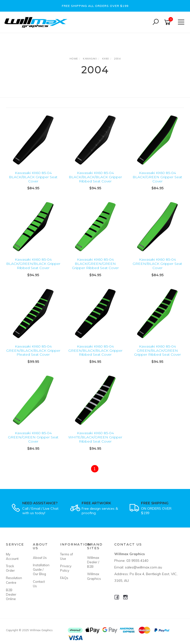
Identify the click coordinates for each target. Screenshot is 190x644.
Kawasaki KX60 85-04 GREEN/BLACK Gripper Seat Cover (157, 264)
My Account (12, 556)
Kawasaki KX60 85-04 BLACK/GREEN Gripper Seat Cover (157, 177)
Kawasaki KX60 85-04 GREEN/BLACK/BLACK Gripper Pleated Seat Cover (33, 351)
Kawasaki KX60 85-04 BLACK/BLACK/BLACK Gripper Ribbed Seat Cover (95, 177)
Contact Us (39, 584)
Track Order (10, 568)
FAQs (64, 578)
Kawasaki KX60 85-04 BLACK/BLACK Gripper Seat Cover (33, 177)
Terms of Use (67, 556)
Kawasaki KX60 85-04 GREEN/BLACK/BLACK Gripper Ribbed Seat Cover (95, 351)
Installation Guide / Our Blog (41, 569)
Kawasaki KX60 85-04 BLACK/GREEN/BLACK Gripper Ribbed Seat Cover (33, 264)
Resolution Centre (14, 580)
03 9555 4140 (137, 561)
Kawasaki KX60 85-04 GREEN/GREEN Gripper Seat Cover (33, 437)
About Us (40, 558)
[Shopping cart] (168, 22)
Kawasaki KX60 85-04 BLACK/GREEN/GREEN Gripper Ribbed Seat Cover (95, 264)
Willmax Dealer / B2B (93, 562)
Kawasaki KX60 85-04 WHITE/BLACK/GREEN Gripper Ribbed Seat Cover (95, 437)
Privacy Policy (66, 568)
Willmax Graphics (94, 576)
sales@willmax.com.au (143, 567)
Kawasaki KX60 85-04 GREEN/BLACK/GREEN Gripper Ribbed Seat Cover (157, 351)
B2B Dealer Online (11, 594)
